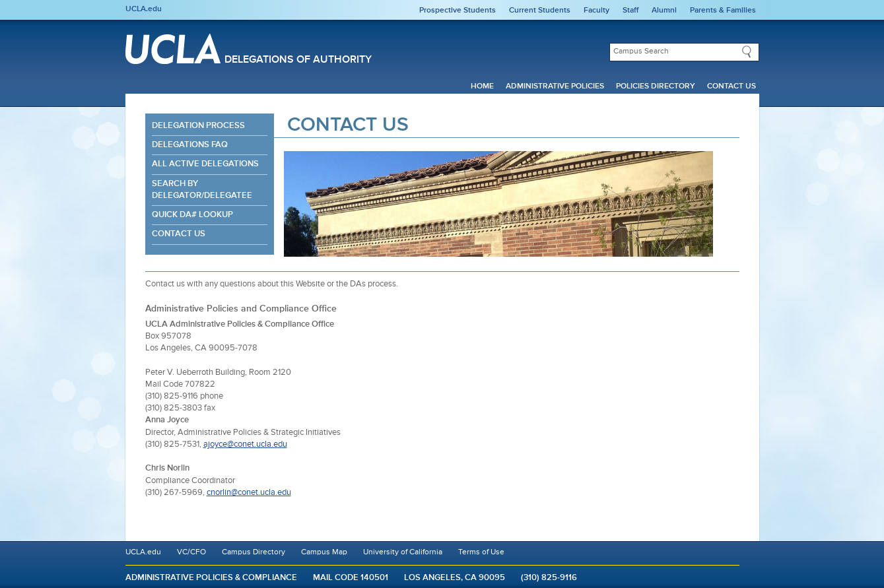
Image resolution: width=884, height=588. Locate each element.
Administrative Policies (555, 86)
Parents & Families (723, 11)
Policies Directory (656, 86)
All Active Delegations (205, 164)
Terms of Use (481, 552)
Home (482, 86)
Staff (630, 11)
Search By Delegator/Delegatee (202, 190)
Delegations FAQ (190, 145)
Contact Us (731, 86)
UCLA (173, 49)
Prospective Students (458, 11)
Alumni (664, 11)
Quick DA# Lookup (192, 215)
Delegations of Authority (298, 60)
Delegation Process (198, 126)
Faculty (596, 11)
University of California (403, 552)
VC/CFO (191, 552)
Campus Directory (254, 552)
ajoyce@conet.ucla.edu (245, 444)
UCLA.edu (144, 9)
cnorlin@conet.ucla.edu (249, 493)
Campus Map (324, 552)
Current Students (540, 11)
